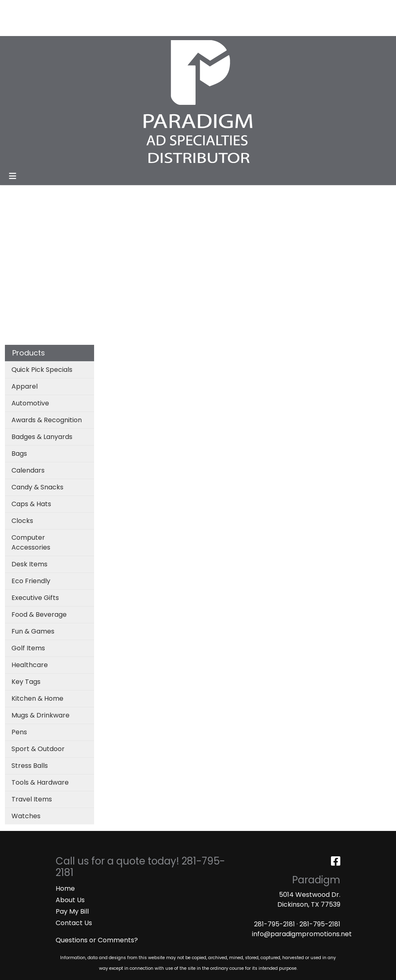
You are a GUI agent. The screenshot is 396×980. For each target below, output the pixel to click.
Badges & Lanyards (42, 437)
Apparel (25, 386)
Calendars (28, 470)
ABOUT (44, 9)
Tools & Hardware (40, 782)
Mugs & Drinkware (40, 715)
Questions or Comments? (97, 940)
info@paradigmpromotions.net (302, 934)
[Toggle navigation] (13, 176)
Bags (19, 454)
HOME (17, 9)
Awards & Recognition (47, 420)
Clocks (22, 521)
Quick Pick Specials (42, 370)
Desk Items (29, 564)
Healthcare (30, 665)
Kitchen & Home (37, 698)
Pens (19, 732)
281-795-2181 (274, 924)
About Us (70, 900)
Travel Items (32, 799)
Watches (26, 816)
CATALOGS (114, 9)
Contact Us (74, 923)
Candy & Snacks (37, 487)
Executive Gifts (35, 598)
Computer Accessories (31, 542)
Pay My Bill (72, 911)
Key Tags (26, 682)
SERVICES (76, 9)
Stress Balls (30, 766)
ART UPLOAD (158, 9)
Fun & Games (33, 631)
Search (282, 9)
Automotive (30, 403)
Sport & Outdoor (38, 749)
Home (65, 888)
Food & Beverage (39, 614)
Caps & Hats (31, 504)
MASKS (19, 27)
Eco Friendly (31, 581)
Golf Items (28, 648)
